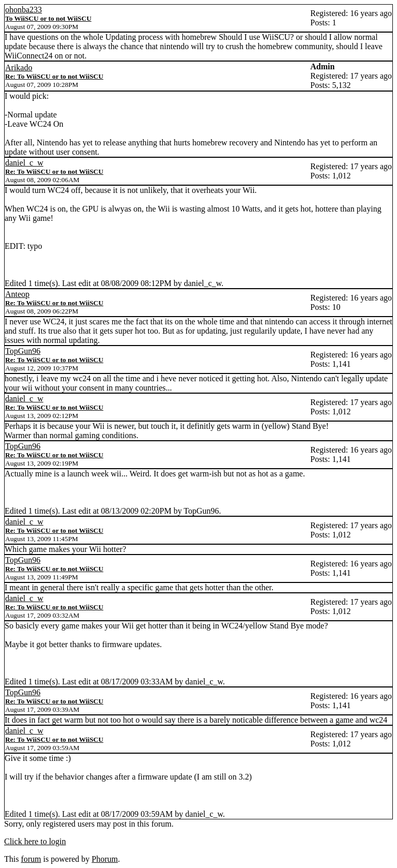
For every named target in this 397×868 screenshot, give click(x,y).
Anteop (17, 294)
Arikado (19, 68)
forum (31, 859)
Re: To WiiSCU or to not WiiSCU (54, 76)
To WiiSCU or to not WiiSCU (48, 18)
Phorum (105, 859)
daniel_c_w (24, 163)
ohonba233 (24, 10)
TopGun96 (23, 351)
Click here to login (35, 841)
